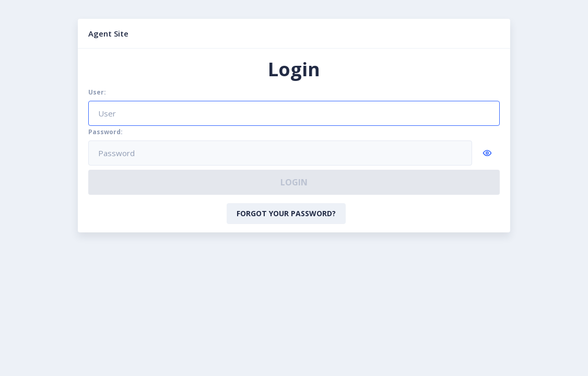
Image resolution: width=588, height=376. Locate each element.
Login (294, 182)
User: (97, 92)
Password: (105, 132)
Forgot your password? (286, 213)
